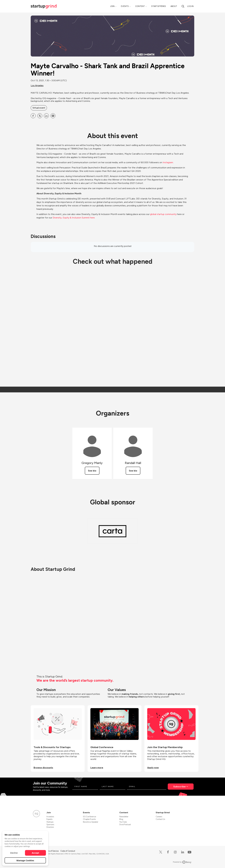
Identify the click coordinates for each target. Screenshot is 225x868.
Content (140, 6)
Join (112, 6)
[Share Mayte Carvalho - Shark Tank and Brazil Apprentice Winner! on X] (40, 116)
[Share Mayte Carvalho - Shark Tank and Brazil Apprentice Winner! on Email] (53, 116)
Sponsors (50, 825)
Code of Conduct (68, 851)
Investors (50, 817)
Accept (36, 853)
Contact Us (160, 819)
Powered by (182, 862)
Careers (159, 817)
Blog (121, 819)
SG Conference (89, 817)
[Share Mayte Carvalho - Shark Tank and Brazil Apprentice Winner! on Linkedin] (46, 116)
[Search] (183, 6)
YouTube (123, 822)
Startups (50, 822)
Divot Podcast (125, 825)
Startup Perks (159, 6)
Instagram (168, 162)
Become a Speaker (91, 822)
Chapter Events (89, 819)
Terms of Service (52, 851)
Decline (14, 853)
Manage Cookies (25, 860)
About (174, 6)
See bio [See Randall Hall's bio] (133, 471)
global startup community (163, 214)
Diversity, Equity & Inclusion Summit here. (74, 218)
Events (125, 6)
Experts (49, 819)
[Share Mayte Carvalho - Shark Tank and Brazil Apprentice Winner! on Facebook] (33, 116)
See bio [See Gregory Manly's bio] (92, 471)
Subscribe (180, 787)
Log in (190, 6)
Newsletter (124, 817)
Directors (50, 827)
